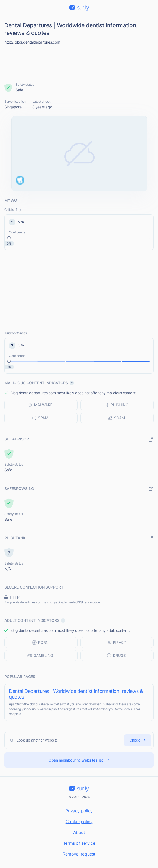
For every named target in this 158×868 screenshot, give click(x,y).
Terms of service (79, 843)
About (79, 832)
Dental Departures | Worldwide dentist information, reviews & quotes (76, 694)
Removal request (79, 854)
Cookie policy (79, 822)
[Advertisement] (79, 62)
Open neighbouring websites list (79, 760)
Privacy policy (79, 811)
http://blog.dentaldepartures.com (32, 42)
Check (138, 740)
